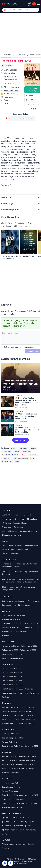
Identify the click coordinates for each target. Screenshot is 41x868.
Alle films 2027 (21, 632)
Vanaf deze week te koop (12, 654)
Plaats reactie (32, 351)
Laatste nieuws (8, 546)
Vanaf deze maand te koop (13, 658)
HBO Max (16, 455)
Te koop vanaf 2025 (29, 646)
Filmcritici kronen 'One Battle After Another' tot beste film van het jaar (19, 565)
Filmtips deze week (26, 605)
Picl (32, 458)
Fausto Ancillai (10, 76)
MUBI (17, 461)
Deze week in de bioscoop (12, 623)
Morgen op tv (34, 601)
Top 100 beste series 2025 (12, 685)
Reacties (8, 100)
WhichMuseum (8, 844)
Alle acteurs (19, 55)
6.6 (11, 94)
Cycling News (21, 844)
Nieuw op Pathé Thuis (11, 734)
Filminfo (6, 55)
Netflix (13, 448)
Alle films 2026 (8, 632)
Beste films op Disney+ (26, 760)
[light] (30, 3)
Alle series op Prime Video (12, 807)
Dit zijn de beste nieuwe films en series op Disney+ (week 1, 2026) (18, 588)
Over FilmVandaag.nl (10, 515)
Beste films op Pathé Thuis (12, 746)
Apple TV (6, 455)
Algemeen (29, 546)
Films (36, 546)
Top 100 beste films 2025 (12, 673)
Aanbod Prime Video (10, 791)
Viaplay (25, 455)
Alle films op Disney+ (26, 769)
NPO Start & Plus (21, 818)
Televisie (5, 554)
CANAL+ (17, 452)
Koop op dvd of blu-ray (32, 90)
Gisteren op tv (7, 601)
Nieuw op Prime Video (11, 783)
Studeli (31, 844)
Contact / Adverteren (28, 531)
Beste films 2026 (27, 715)
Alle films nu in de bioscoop (13, 619)
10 (34, 118)
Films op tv (7, 597)
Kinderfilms (29, 689)
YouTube (32, 519)
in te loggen (17, 323)
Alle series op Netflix (27, 723)
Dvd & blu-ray (8, 642)
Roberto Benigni (11, 80)
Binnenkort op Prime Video (13, 787)
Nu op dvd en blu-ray (10, 646)
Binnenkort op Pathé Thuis (13, 738)
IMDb (6, 104)
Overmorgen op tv (9, 605)
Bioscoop (12, 550)
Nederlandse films (9, 693)
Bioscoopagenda (8, 615)
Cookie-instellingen (11, 535)
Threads (6, 523)
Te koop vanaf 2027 (28, 650)
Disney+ (33, 448)
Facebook (25, 515)
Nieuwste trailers (8, 628)
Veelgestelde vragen (10, 531)
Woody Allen (9, 73)
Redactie (16, 523)
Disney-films (34, 693)
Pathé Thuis (23, 448)
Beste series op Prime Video (13, 799)
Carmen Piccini (10, 70)
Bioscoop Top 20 (32, 623)
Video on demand (31, 550)
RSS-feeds (18, 527)
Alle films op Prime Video (27, 803)
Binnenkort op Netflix (25, 707)
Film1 (14, 458)
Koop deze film (10, 97)
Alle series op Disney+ (11, 773)
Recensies (19, 546)
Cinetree (6, 458)
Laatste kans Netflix (10, 711)
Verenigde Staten (11, 90)
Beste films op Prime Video (12, 795)
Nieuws (24, 523)
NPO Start (27, 452)
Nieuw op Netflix (8, 707)
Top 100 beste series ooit (12, 681)
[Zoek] (37, 10)
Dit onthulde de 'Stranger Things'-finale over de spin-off (20, 573)
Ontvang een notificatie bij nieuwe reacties (18, 347)
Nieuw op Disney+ (9, 756)
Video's (20, 550)
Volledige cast (10, 83)
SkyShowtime (7, 461)
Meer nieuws (19, 440)
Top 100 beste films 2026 (12, 677)
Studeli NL (6, 848)
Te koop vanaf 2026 (10, 650)
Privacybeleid (7, 527)
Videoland (34, 455)
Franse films (23, 693)
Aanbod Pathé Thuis (10, 742)
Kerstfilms (6, 697)
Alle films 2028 (8, 636)
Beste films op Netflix (10, 715)
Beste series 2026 (28, 719)
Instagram (7, 519)
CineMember (23, 458)
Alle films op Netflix (10, 723)
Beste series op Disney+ (26, 764)
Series (4, 550)
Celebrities (14, 554)
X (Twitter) (20, 519)
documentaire (7, 65)
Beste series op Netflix (11, 719)
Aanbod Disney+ (8, 760)
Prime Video (7, 452)
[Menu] (39, 4)
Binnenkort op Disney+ (27, 756)
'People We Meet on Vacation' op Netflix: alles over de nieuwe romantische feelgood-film (20, 581)
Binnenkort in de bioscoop (28, 628)
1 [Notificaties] (34, 4)
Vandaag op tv (21, 601)
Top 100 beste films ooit (11, 668)
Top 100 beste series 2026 (12, 689)
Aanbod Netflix (25, 711)
